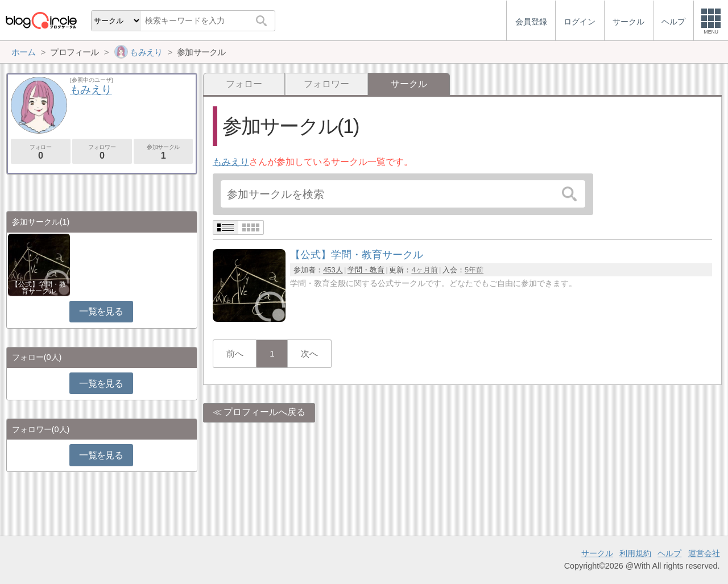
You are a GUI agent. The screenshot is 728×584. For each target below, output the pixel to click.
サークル (597, 553)
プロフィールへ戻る (264, 412)
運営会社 (704, 553)
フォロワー (326, 84)
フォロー (244, 84)
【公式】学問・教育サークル (39, 288)
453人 (333, 270)
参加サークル (164, 152)
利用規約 (635, 553)
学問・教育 (366, 270)
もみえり (231, 162)
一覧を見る (101, 311)
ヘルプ (669, 553)
